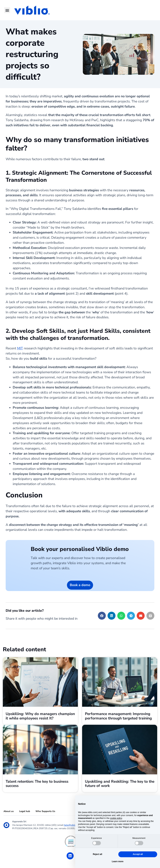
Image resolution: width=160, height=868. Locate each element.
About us (8, 811)
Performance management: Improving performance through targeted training (118, 716)
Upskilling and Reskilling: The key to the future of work (120, 784)
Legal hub (24, 811)
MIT (20, 348)
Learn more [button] (118, 861)
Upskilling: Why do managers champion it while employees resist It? (40, 716)
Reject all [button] (98, 854)
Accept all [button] (138, 854)
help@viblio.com (72, 825)
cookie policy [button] (116, 818)
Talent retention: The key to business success (37, 784)
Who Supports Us (45, 811)
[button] (7, 10)
